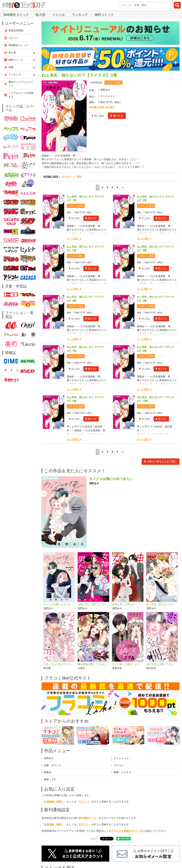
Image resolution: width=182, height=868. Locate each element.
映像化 (48, 773)
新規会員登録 (16, 30)
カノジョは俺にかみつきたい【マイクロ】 (59, 605)
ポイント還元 (114, 83)
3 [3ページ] (107, 188)
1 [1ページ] (98, 188)
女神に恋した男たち (123, 605)
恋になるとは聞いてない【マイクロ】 (162, 665)
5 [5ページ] (117, 188)
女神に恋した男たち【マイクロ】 (93, 605)
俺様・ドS (50, 780)
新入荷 (41, 15)
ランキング (80, 15)
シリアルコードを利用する (21, 95)
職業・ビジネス (122, 773)
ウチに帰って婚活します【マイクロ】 (128, 665)
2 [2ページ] (103, 188)
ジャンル (58, 15)
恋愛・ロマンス (53, 766)
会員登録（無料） (54, 802)
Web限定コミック (16, 15)
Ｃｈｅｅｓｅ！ (109, 96)
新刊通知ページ (88, 818)
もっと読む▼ (74, 239)
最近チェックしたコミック (21, 84)
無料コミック (104, 15)
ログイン (84, 802)
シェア (94, 839)
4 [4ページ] (112, 188)
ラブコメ (119, 766)
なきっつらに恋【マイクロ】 (59, 665)
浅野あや (105, 90)
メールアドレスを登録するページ (122, 831)
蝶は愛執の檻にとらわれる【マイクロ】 (93, 665)
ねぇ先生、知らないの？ (160, 605)
